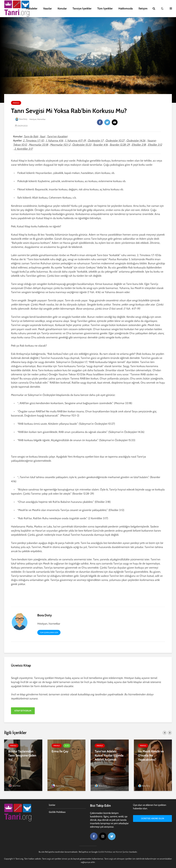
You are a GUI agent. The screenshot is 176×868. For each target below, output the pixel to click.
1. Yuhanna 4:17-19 (75, 141)
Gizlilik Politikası (57, 812)
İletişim (143, 8)
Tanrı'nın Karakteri (57, 136)
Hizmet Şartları (122, 852)
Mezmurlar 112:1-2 (60, 145)
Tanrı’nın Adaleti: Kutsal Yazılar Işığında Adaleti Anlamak (109, 755)
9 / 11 (67, 746)
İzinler (52, 805)
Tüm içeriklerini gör (49, 633)
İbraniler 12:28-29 (120, 145)
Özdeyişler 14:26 (136, 141)
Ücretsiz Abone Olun (153, 819)
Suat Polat (14, 786)
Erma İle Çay (60, 751)
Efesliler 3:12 (155, 145)
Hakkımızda (126, 8)
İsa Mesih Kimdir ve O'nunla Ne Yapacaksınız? (151, 755)
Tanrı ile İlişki (31, 136)
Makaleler (32, 8)
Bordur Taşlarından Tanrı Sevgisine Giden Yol (22, 755)
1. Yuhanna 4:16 (54, 141)
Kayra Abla (58, 786)
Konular (62, 8)
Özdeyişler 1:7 (96, 141)
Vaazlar (47, 8)
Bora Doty (21, 119)
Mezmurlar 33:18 (38, 145)
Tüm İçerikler (105, 8)
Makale (16, 103)
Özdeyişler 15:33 (82, 145)
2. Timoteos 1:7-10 (33, 141)
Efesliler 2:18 (139, 145)
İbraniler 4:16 (100, 145)
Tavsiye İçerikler (82, 8)
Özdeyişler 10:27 (115, 141)
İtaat (42, 136)
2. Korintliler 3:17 (23, 149)
